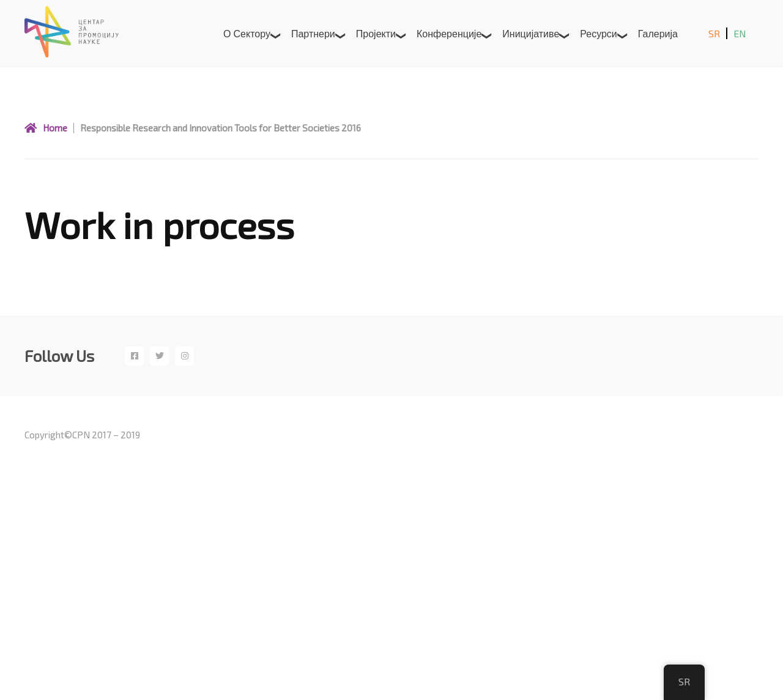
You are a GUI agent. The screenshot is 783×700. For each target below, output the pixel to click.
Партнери (313, 33)
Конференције (449, 33)
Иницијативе (531, 33)
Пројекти (376, 33)
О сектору (247, 33)
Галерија (658, 33)
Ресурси (599, 33)
